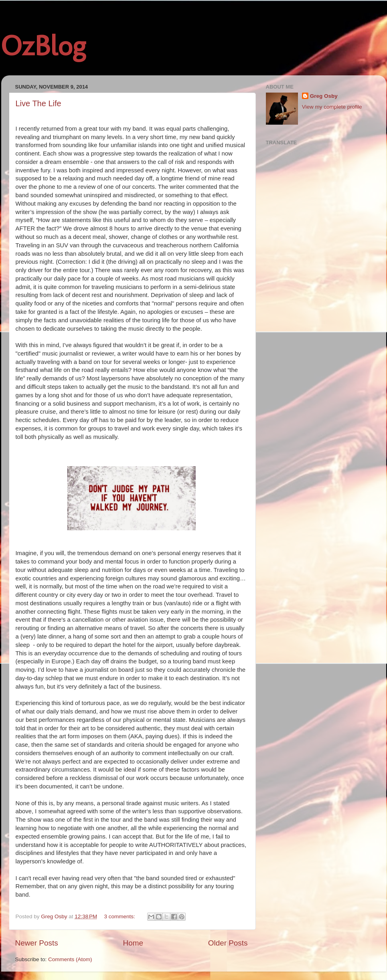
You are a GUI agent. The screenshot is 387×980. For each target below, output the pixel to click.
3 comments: (121, 916)
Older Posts (228, 943)
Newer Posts (37, 943)
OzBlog (43, 46)
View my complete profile (332, 107)
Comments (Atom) (70, 959)
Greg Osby (324, 96)
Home (133, 943)
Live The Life (38, 103)
